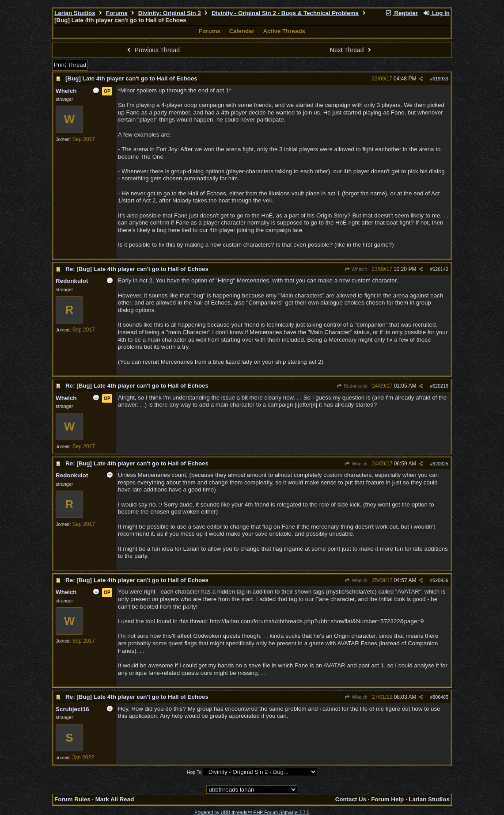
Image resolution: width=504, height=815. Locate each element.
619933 (440, 79)
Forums (117, 13)
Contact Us (351, 799)
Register (402, 13)
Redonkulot (352, 386)
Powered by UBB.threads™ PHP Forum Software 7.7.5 (252, 812)
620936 (440, 580)
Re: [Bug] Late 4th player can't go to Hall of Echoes (137, 269)
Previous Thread (152, 50)
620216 (440, 386)
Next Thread (352, 50)
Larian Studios (75, 13)
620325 (440, 464)
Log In (436, 13)
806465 (440, 697)
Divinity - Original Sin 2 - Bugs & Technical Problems (285, 13)
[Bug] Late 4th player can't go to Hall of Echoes (131, 78)
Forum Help (387, 799)
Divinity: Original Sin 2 (170, 13)
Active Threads (284, 31)
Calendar (242, 31)
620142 (440, 269)
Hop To (194, 772)
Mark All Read (115, 799)
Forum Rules (72, 799)
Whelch (356, 269)
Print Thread (70, 65)
